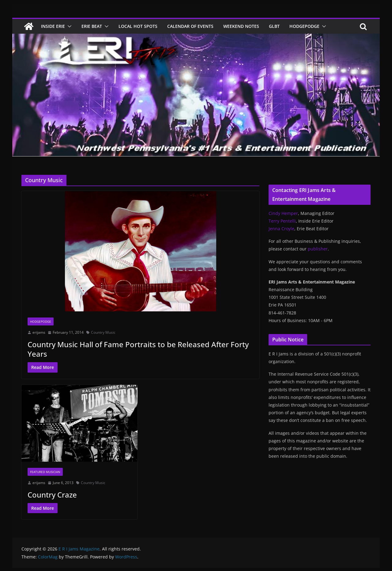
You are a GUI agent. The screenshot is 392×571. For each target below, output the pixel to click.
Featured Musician (45, 472)
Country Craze (52, 495)
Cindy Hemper (283, 213)
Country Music (103, 332)
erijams (39, 332)
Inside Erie (53, 26)
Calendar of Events (190, 26)
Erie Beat (92, 26)
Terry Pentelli (282, 221)
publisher (318, 249)
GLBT (274, 26)
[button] (68, 26)
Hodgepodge (304, 26)
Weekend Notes (241, 26)
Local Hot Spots (138, 26)
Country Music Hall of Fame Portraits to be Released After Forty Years (138, 349)
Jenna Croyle (281, 229)
